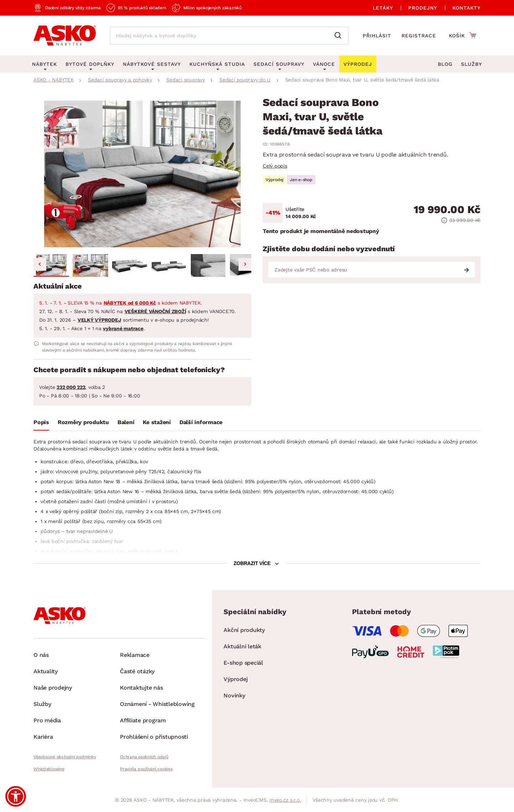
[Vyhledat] (340, 36)
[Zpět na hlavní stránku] (65, 36)
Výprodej (235, 679)
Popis (41, 422)
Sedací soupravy (279, 64)
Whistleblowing (49, 769)
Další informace (201, 422)
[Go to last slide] (40, 264)
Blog (445, 64)
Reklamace (135, 655)
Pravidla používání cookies (146, 769)
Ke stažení (157, 422)
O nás (41, 655)
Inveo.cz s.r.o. (285, 800)
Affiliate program (143, 720)
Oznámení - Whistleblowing (157, 704)
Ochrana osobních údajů (144, 757)
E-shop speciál (243, 663)
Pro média (47, 720)
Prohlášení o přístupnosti (154, 737)
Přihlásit (377, 36)
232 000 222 (71, 387)
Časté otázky (137, 671)
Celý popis (275, 166)
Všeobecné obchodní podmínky (65, 757)
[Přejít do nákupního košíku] (463, 35)
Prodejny (423, 8)
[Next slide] (245, 264)
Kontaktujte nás (141, 688)
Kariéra (43, 737)
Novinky (234, 695)
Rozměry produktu (83, 422)
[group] (142, 174)
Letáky (383, 8)
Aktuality (46, 671)
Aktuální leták (242, 646)
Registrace (419, 36)
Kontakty (466, 8)
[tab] (41, 424)
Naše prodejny (53, 688)
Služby (471, 64)
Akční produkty (244, 630)
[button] (51, 265)
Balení (126, 422)
